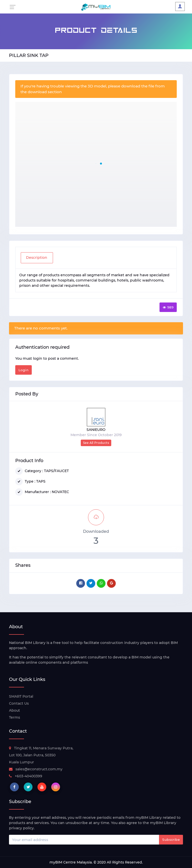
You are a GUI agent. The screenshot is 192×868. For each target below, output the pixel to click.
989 (168, 307)
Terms (14, 717)
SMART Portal (21, 696)
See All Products (96, 443)
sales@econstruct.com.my (36, 769)
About (14, 710)
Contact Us (19, 703)
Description (37, 258)
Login (23, 370)
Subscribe (171, 840)
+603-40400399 (26, 776)
